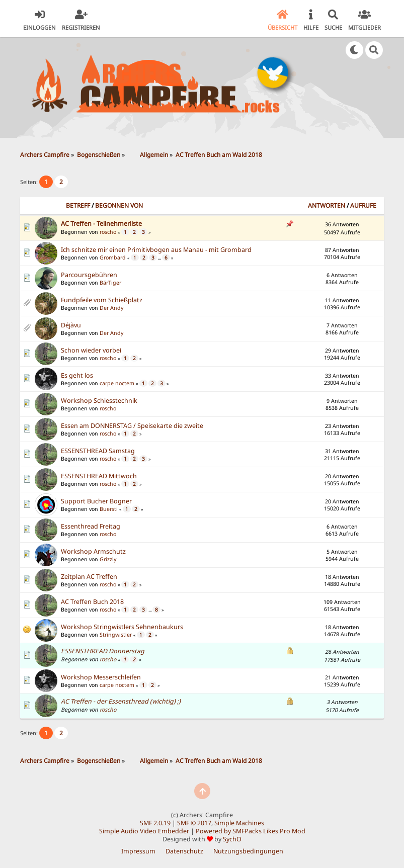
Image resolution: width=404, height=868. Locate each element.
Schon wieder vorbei (91, 350)
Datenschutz (184, 851)
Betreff (78, 205)
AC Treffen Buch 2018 (92, 602)
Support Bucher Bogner (96, 501)
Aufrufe (363, 205)
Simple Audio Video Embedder (144, 831)
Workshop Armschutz (93, 551)
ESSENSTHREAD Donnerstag (103, 651)
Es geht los (77, 375)
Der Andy (111, 308)
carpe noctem (117, 383)
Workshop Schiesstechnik (99, 401)
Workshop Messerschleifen (101, 677)
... (160, 258)
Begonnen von (119, 205)
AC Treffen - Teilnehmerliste (101, 224)
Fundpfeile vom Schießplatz (102, 300)
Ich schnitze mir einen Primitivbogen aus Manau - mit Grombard (156, 250)
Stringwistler (116, 635)
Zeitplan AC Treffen (89, 577)
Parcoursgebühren (89, 275)
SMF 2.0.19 (155, 823)
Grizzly (108, 559)
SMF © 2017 (194, 823)
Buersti (109, 509)
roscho (108, 232)
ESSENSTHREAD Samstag (98, 451)
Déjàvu (71, 325)
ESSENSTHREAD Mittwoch (99, 476)
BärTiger (110, 283)
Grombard (113, 257)
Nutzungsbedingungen (248, 851)
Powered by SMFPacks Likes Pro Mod (251, 831)
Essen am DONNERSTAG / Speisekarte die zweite (132, 426)
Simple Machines (239, 823)
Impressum (138, 851)
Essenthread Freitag (91, 526)
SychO (232, 839)
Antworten (327, 205)
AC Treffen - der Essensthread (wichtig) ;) (121, 701)
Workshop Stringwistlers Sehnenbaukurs (122, 627)
